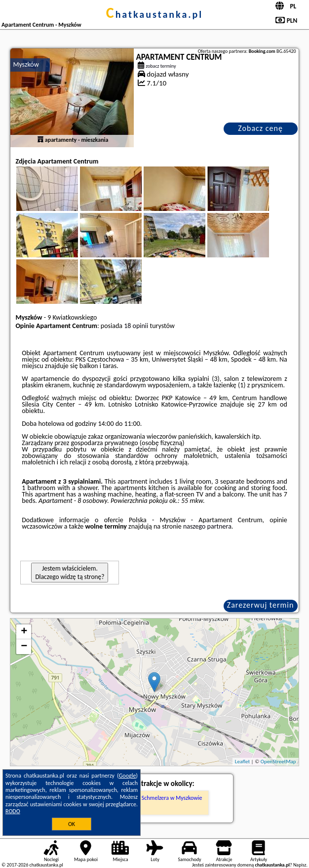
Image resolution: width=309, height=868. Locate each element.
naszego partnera (207, 526)
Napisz (300, 865)
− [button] (24, 647)
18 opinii (136, 326)
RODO (13, 811)
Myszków (26, 64)
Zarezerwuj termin (261, 605)
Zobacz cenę (260, 128)
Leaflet (242, 762)
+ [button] (24, 632)
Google (128, 776)
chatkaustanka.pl (155, 14)
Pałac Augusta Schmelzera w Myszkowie (154, 798)
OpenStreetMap (278, 762)
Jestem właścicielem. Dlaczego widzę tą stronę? (70, 573)
